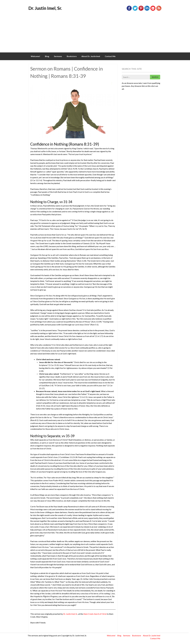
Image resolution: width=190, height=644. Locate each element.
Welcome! (35, 56)
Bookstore (72, 56)
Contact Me (110, 56)
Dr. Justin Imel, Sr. (45, 8)
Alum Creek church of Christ (95, 614)
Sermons (58, 56)
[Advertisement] (95, 34)
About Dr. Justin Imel (91, 56)
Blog (47, 56)
